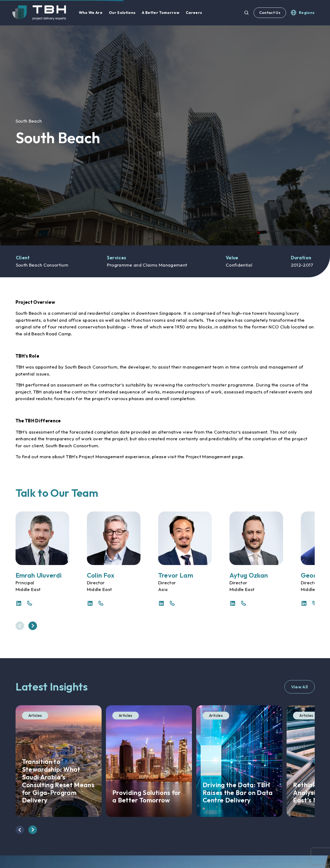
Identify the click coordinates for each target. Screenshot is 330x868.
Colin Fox (101, 575)
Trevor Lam (176, 575)
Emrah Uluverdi (39, 575)
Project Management (208, 456)
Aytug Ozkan (249, 575)
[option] (165, 135)
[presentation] (20, 626)
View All (300, 687)
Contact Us (270, 13)
